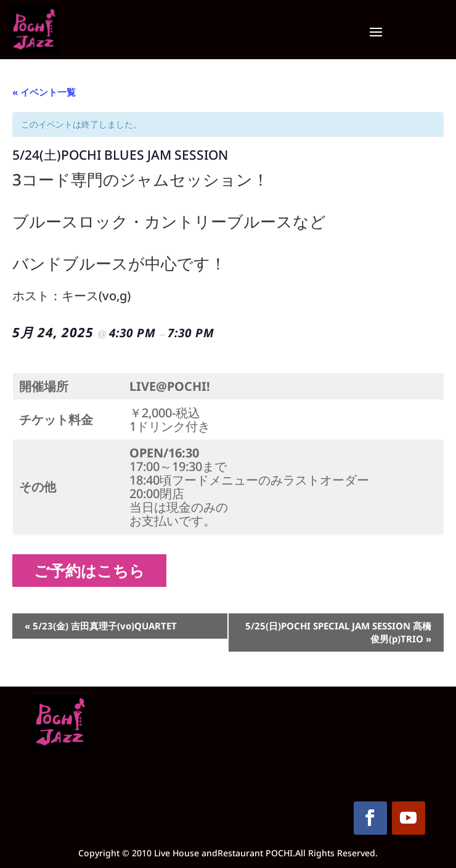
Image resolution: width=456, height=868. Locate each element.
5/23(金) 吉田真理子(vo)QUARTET (101, 626)
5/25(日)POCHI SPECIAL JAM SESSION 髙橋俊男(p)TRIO (338, 632)
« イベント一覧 (44, 92)
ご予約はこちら (94, 570)
